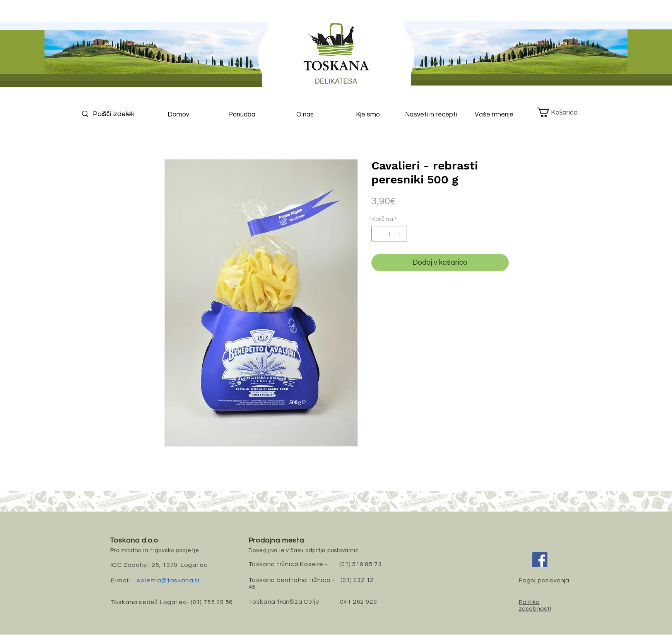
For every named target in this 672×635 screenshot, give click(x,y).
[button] (563, 112)
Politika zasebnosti (535, 605)
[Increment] (400, 234)
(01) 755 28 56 (212, 602)
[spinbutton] (389, 234)
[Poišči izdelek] (120, 114)
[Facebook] (540, 560)
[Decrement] (378, 234)
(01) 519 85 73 (360, 564)
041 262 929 (359, 602)
